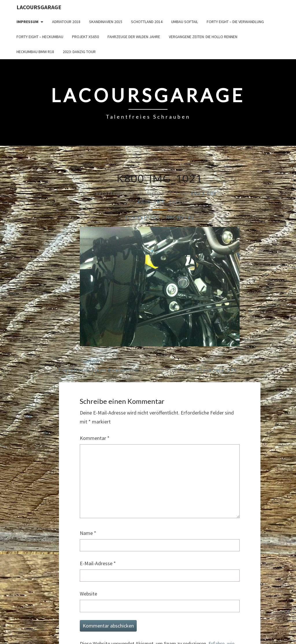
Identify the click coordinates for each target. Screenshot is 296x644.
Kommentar (95, 438)
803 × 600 (204, 193)
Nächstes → (184, 217)
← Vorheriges (139, 217)
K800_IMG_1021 (160, 202)
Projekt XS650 (85, 37)
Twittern (89, 361)
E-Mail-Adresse (98, 563)
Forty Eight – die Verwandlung (235, 22)
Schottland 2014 (147, 22)
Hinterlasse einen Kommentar (99, 370)
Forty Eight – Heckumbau (40, 37)
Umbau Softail (185, 22)
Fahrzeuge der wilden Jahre (134, 37)
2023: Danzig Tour (79, 52)
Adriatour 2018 (66, 22)
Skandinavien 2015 (106, 22)
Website (88, 594)
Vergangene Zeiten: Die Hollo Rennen (203, 37)
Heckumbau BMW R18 (35, 52)
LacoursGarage (39, 7)
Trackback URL (217, 370)
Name (88, 533)
